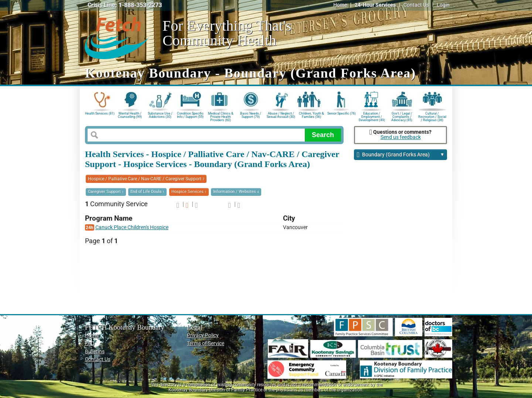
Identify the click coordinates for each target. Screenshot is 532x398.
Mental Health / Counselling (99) (130, 115)
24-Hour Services (375, 5)
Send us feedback (401, 137)
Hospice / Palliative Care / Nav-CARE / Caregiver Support (146, 179)
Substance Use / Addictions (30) (160, 115)
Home (340, 5)
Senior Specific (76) (342, 113)
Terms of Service (206, 343)
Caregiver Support (106, 192)
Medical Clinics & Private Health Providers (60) (221, 116)
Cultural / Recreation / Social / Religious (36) (432, 116)
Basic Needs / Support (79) (251, 115)
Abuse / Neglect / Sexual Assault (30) (281, 115)
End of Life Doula (147, 192)
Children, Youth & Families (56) (311, 115)
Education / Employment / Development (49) (372, 116)
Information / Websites (236, 192)
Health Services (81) (100, 113)
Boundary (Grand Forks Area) (401, 155)
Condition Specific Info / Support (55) (190, 115)
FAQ (90, 343)
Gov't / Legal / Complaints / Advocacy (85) (402, 116)
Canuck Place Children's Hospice (132, 227)
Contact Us (416, 5)
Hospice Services (189, 192)
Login (443, 5)
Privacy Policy (203, 335)
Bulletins (95, 352)
